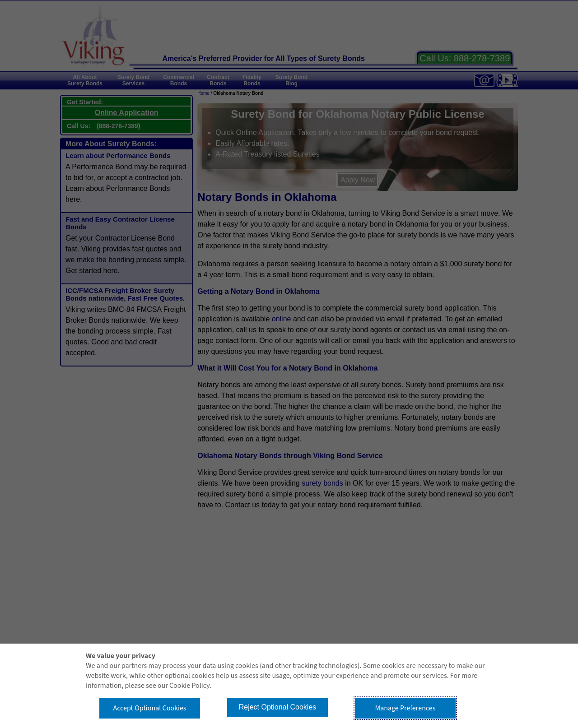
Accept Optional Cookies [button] (149, 708)
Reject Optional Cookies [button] (278, 707)
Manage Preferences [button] (406, 708)
